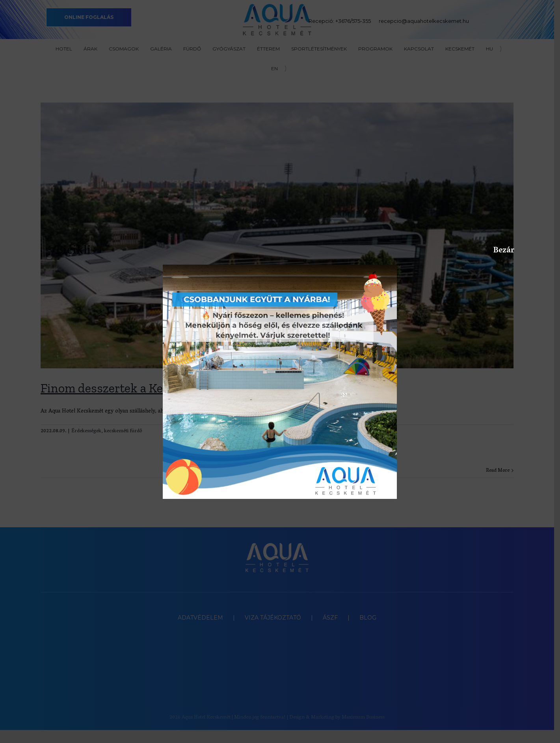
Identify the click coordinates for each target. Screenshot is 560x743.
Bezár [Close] (497, 250)
